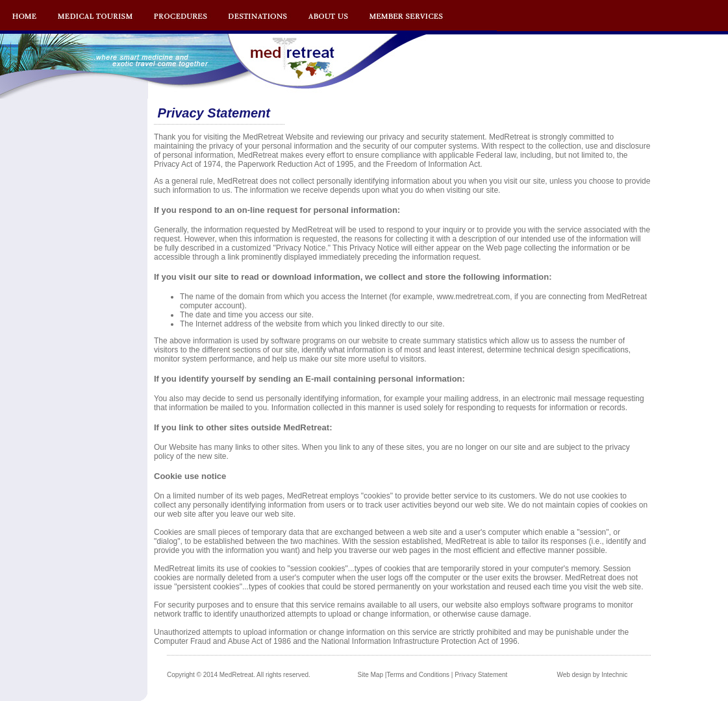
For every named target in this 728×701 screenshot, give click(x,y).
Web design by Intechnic (592, 675)
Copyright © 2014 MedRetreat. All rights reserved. (239, 675)
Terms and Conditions (418, 675)
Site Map (370, 675)
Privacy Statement (481, 675)
